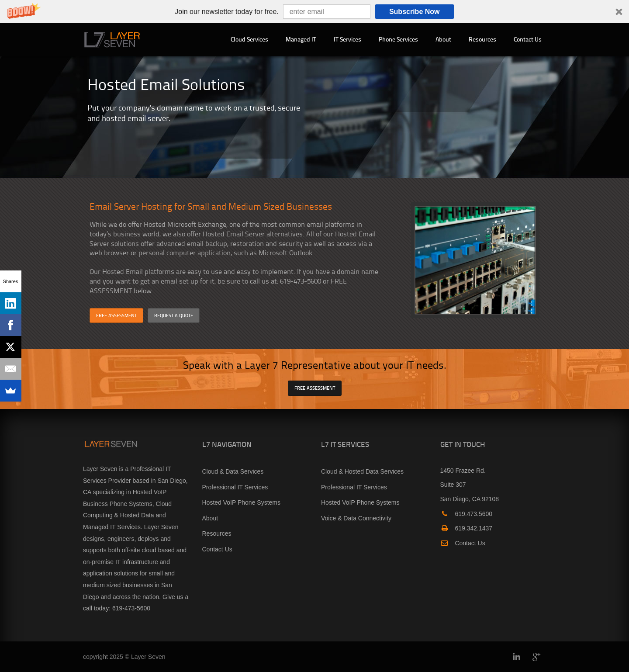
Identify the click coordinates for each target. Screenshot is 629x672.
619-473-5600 (131, 608)
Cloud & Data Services (233, 471)
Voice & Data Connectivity (356, 518)
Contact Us (528, 39)
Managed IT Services (112, 527)
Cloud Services (249, 39)
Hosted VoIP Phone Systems (242, 502)
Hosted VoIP (150, 492)
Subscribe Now (415, 12)
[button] (314, 12)
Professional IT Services (235, 487)
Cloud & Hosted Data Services (362, 471)
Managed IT (301, 39)
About (443, 39)
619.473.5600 (467, 514)
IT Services (347, 39)
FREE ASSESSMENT (116, 315)
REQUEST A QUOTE (174, 315)
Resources (482, 39)
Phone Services (398, 39)
